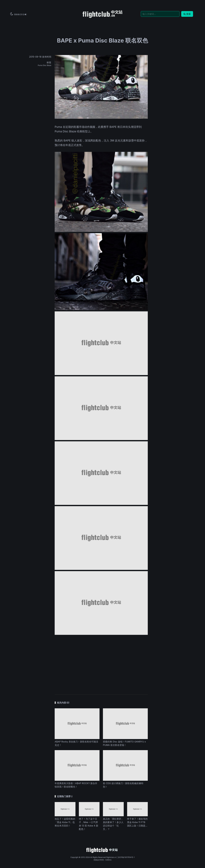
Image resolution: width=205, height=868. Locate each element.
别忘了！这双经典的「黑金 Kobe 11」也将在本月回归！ (65, 822)
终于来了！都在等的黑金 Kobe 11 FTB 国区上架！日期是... (137, 822)
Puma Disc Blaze (45, 65)
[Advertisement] (101, 668)
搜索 (187, 14)
